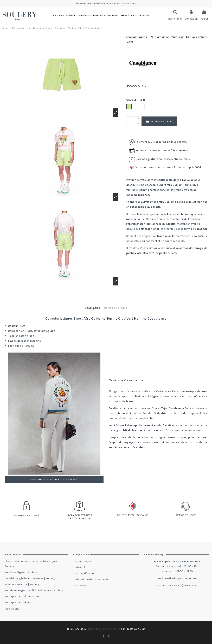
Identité (80, 568)
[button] (145, 15)
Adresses (81, 586)
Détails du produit (116, 308)
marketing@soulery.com (180, 579)
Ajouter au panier (159, 121)
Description (92, 308)
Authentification (85, 574)
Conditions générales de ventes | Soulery (30, 579)
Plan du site (12, 609)
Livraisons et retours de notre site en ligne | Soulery (32, 564)
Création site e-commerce (104, 629)
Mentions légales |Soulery (21, 573)
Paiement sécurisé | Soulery (22, 585)
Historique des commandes (93, 580)
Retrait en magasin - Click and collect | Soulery (34, 591)
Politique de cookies (17, 603)
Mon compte (83, 562)
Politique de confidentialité (22, 597)
